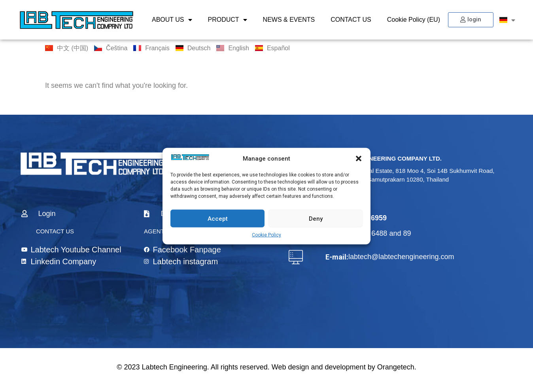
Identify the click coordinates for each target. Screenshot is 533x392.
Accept (218, 218)
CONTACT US (351, 20)
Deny (316, 218)
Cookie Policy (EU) (414, 20)
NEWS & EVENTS (289, 20)
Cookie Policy (266, 235)
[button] (359, 159)
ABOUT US (172, 20)
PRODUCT (228, 20)
